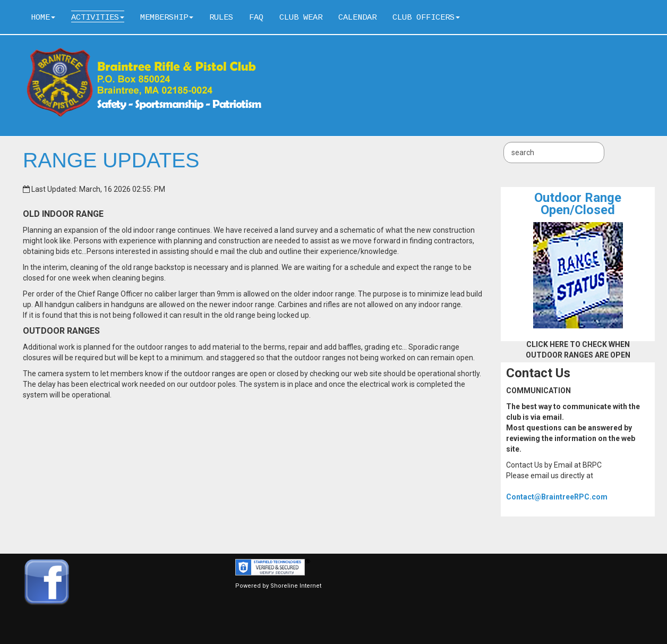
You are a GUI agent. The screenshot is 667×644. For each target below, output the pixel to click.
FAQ (256, 18)
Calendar (357, 18)
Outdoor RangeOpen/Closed (578, 204)
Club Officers (426, 18)
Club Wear (301, 18)
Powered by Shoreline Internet (278, 586)
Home (43, 18)
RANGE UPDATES (111, 160)
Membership (167, 18)
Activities (98, 18)
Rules (221, 18)
